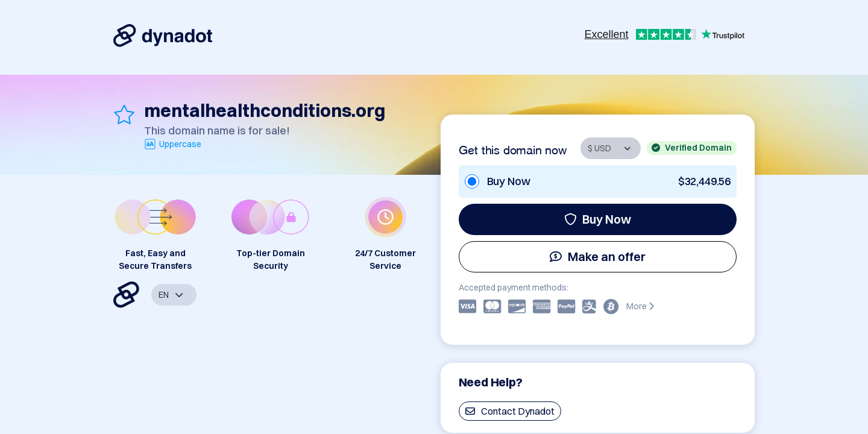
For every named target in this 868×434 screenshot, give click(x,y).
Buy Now (598, 219)
